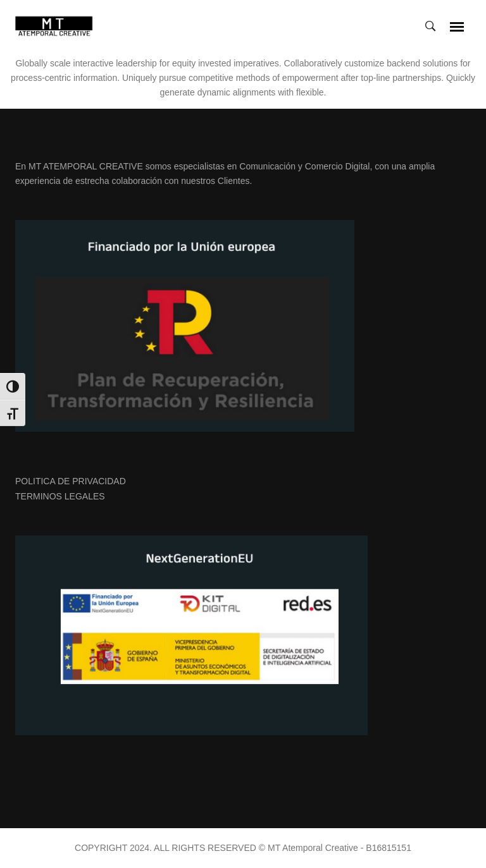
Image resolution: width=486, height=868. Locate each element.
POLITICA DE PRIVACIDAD (71, 481)
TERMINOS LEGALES (60, 496)
